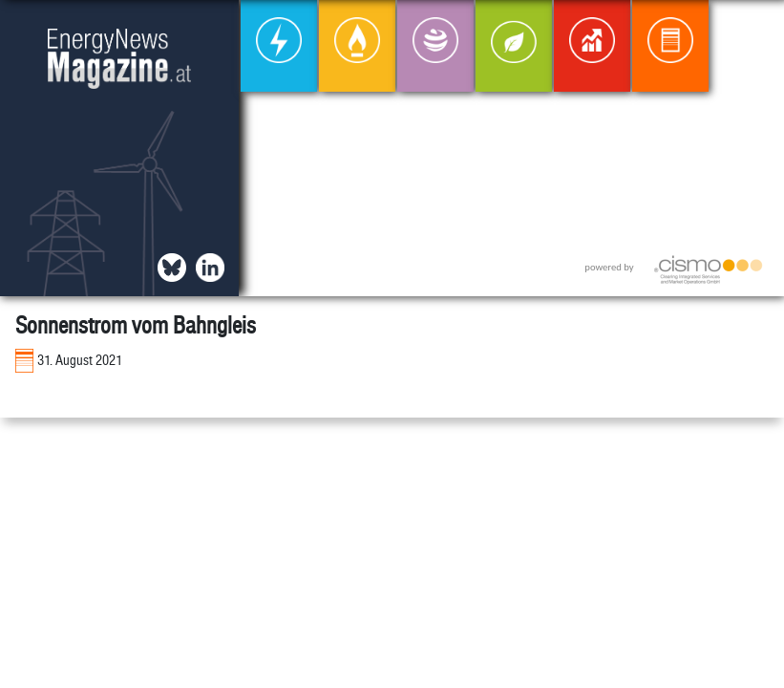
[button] (754, 30)
